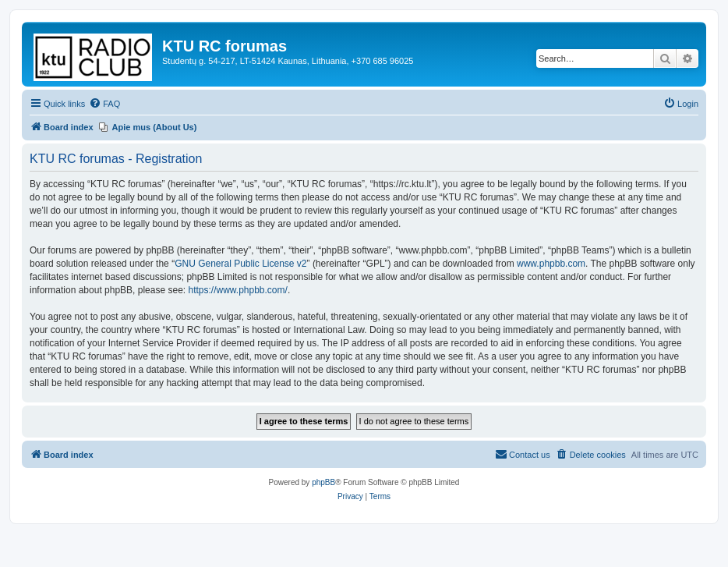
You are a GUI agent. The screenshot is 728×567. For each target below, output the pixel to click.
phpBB (323, 482)
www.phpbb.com (551, 264)
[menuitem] (104, 104)
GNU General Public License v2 (240, 264)
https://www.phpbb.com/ (237, 290)
